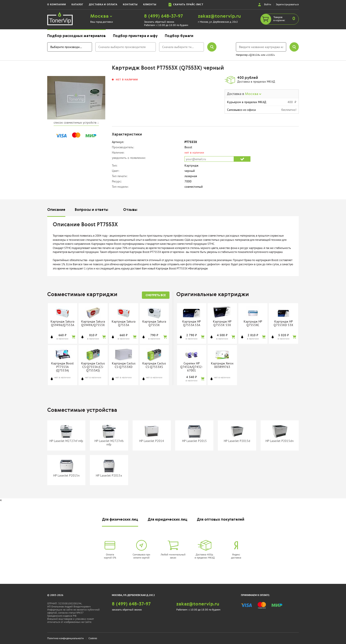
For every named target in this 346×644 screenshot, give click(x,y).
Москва (101, 16)
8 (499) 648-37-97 (164, 16)
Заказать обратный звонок (159, 22)
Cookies (93, 638)
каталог (77, 4)
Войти (268, 4)
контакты (130, 4)
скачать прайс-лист (186, 5)
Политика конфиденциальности (66, 638)
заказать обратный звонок (127, 610)
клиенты (150, 4)
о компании (57, 4)
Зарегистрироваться (287, 4)
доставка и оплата (103, 4)
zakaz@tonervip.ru (219, 16)
